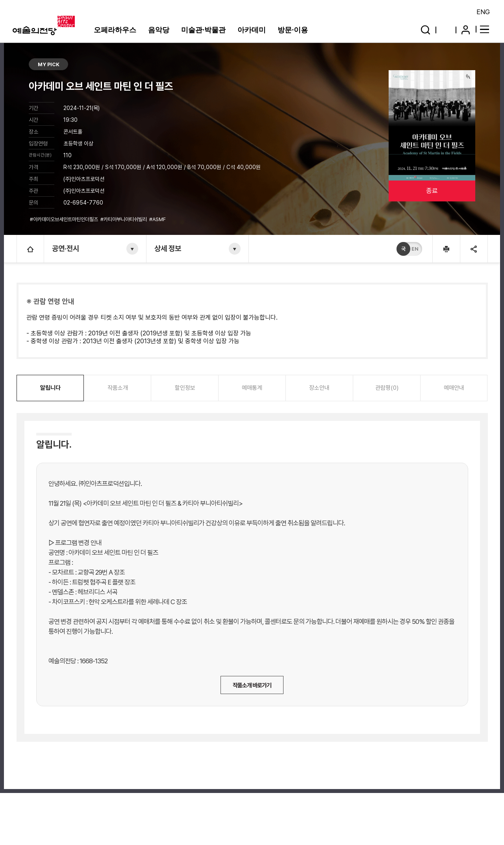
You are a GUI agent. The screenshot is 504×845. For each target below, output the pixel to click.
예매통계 (252, 388)
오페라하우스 (115, 30)
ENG (483, 12)
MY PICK (49, 64)
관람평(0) (387, 388)
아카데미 (252, 30)
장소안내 (319, 388)
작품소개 (118, 388)
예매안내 (454, 388)
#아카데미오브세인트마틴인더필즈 (65, 219)
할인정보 (185, 388)
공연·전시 (66, 248)
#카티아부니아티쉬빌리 (124, 219)
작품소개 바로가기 (252, 685)
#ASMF (158, 219)
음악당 (159, 30)
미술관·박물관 (203, 30)
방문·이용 (293, 30)
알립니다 (50, 388)
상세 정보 (168, 248)
